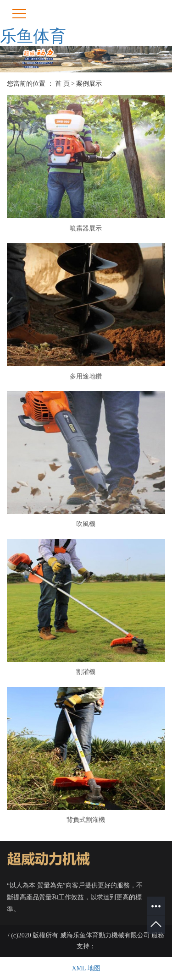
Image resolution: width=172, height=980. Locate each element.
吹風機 (86, 524)
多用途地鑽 (86, 376)
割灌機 (86, 672)
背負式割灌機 (86, 820)
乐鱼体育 (33, 36)
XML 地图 (86, 968)
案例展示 (89, 84)
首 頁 (62, 84)
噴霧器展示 (86, 228)
